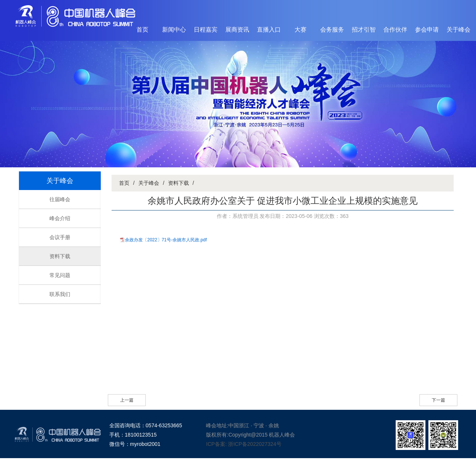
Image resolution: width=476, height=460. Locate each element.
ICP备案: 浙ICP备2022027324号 (244, 444)
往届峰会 (60, 199)
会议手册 (60, 237)
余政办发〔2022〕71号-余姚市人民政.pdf (166, 240)
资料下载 (60, 256)
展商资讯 (237, 30)
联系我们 (60, 294)
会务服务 (332, 30)
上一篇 (127, 400)
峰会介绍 (60, 218)
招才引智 (364, 30)
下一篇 (438, 400)
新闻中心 (174, 30)
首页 (142, 30)
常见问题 (60, 275)
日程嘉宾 (206, 30)
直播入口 (269, 30)
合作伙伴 (395, 30)
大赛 (300, 30)
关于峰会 (459, 30)
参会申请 (427, 30)
